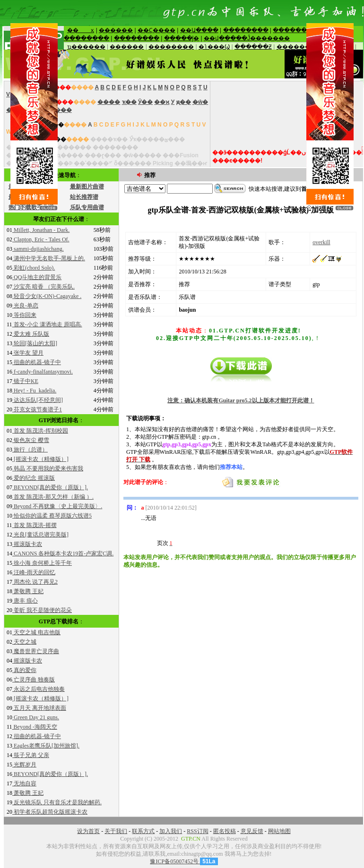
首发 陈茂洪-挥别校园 (40, 431)
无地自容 (24, 783)
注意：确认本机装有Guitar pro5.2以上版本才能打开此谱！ (241, 400)
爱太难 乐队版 (31, 334)
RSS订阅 (197, 831)
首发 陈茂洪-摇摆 (35, 525)
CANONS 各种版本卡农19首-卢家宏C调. (63, 553)
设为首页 (88, 831)
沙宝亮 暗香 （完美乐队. (43, 287)
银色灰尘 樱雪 (31, 440)
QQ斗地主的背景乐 (37, 277)
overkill (321, 242)
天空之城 (24, 642)
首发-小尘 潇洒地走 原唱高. (47, 324)
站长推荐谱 (84, 197)
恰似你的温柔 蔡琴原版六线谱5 (52, 516)
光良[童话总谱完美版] (40, 535)
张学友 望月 (28, 353)
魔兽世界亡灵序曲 (36, 651)
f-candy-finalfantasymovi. (43, 372)
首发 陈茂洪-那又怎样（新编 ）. (53, 497)
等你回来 (24, 315)
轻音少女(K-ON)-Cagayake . (47, 296)
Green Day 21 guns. (36, 717)
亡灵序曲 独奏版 (34, 680)
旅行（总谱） (30, 450)
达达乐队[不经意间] (38, 400)
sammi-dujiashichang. (38, 249)
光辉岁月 (24, 765)
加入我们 (171, 831)
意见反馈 (252, 831)
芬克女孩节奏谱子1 (37, 409)
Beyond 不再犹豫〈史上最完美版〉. (57, 506)
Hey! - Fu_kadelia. (34, 391)
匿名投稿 (225, 831)
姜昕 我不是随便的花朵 (42, 610)
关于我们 (116, 831)
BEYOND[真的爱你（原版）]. (50, 487)
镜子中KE (25, 381)
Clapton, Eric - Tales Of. (41, 239)
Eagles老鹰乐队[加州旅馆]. (46, 746)
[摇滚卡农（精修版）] (40, 459)
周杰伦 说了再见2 (35, 582)
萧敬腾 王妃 (28, 591)
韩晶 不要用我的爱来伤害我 (48, 468)
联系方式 (143, 831)
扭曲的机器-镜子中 (37, 362)
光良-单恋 (25, 306)
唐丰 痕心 (25, 601)
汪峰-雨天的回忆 (34, 572)
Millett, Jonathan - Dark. (41, 230)
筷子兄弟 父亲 (31, 755)
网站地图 (279, 831)
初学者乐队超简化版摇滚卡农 (50, 812)
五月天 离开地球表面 (39, 708)
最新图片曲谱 (87, 187)
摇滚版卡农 (27, 544)
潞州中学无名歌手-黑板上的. (49, 258)
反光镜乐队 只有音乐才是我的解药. (57, 802)
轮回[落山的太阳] (35, 343)
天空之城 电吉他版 (36, 632)
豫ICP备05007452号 (175, 861)
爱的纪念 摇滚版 (34, 478)
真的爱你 (24, 670)
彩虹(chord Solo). (34, 268)
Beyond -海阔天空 (35, 727)
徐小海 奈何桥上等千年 (42, 563)
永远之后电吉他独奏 (39, 689)
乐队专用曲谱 (87, 207)
